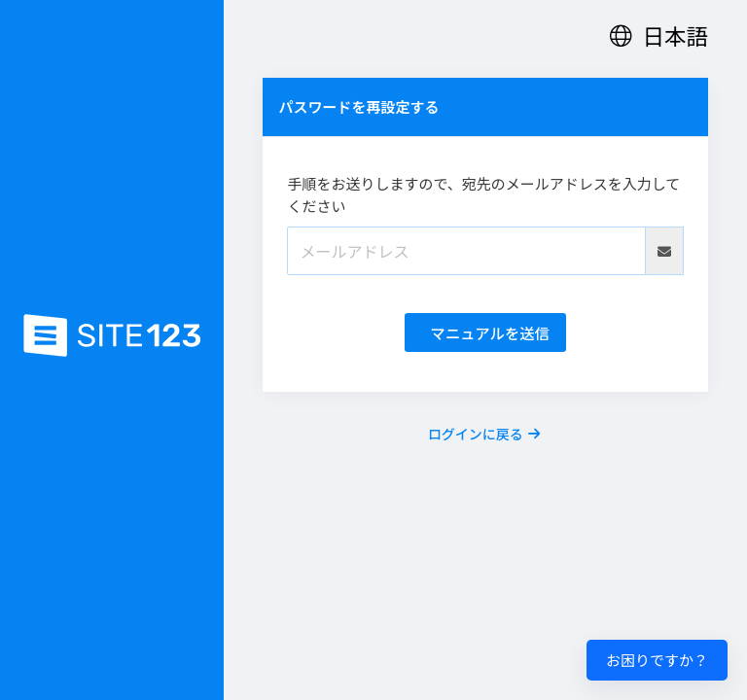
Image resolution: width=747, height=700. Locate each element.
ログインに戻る (484, 434)
